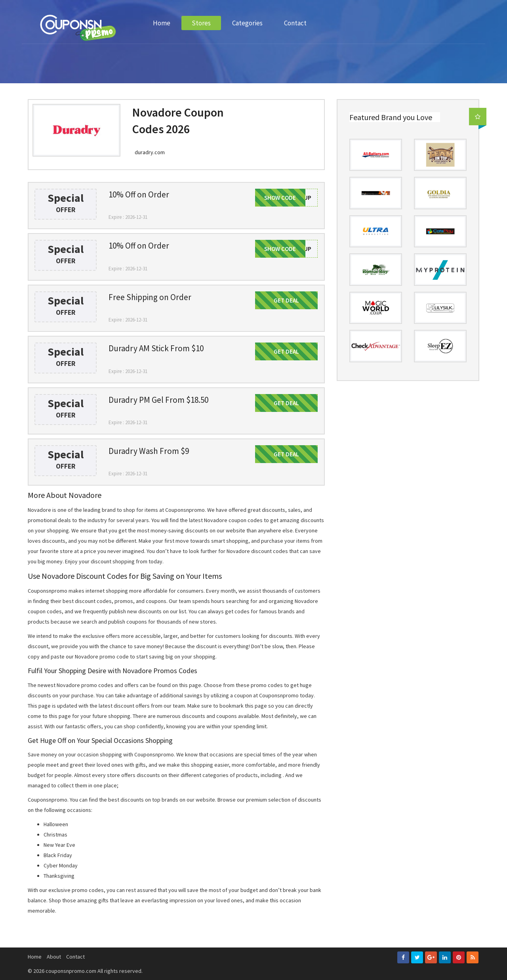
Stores (201, 23)
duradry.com (150, 152)
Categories (247, 23)
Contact (295, 23)
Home (162, 23)
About (54, 957)
